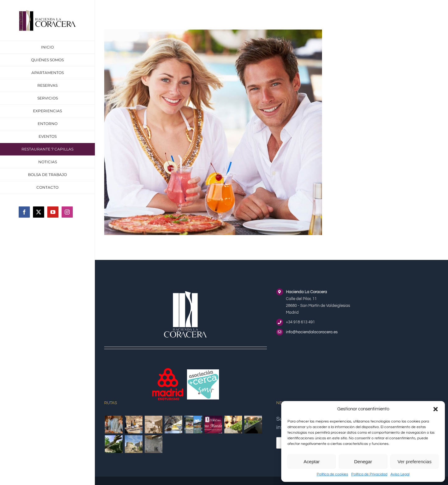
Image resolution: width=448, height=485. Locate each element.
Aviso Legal (400, 474)
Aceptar (312, 462)
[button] (436, 409)
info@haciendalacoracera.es (312, 332)
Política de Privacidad (369, 474)
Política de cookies (332, 474)
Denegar (363, 462)
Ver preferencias (415, 462)
